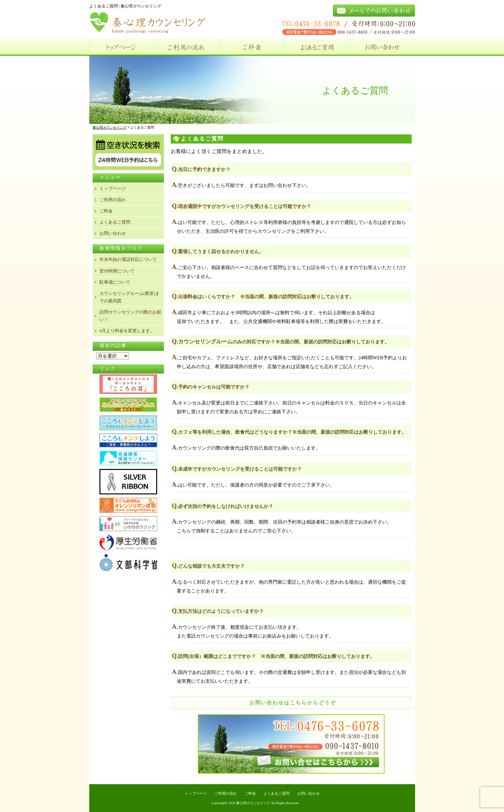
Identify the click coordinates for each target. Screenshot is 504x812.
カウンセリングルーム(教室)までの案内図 (130, 297)
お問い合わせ (382, 47)
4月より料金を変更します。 (127, 331)
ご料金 (252, 47)
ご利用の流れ (187, 47)
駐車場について (115, 282)
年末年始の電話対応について (128, 259)
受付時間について (117, 271)
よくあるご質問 (317, 47)
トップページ (122, 47)
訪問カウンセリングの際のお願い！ (130, 316)
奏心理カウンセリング (253, 803)
